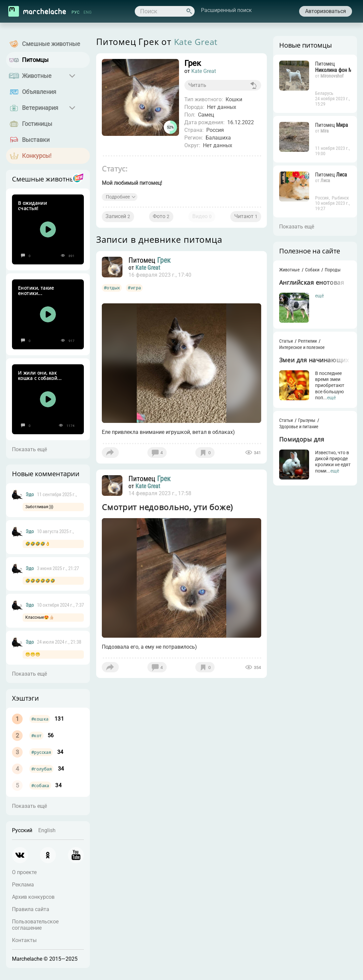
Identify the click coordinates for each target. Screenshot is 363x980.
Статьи (284, 342)
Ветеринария (40, 108)
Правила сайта (31, 909)
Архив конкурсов (33, 897)
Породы (330, 270)
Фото (162, 219)
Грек (167, 264)
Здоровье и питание (296, 428)
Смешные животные (51, 44)
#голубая (41, 769)
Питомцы (35, 60)
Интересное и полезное (300, 348)
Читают (243, 219)
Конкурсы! (37, 156)
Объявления (39, 92)
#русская (41, 752)
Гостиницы (37, 124)
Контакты (24, 940)
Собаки (310, 270)
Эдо (30, 494)
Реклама (23, 885)
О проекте (24, 872)
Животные (37, 76)
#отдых (114, 292)
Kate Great (198, 42)
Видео (201, 219)
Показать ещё (29, 449)
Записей (120, 219)
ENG (88, 12)
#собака (40, 786)
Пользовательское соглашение (35, 925)
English (47, 830)
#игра (137, 292)
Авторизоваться (325, 11)
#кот (36, 736)
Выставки (36, 140)
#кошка (40, 719)
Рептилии (305, 342)
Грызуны (304, 421)
